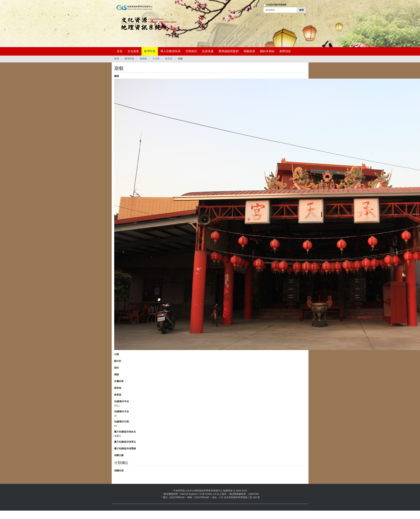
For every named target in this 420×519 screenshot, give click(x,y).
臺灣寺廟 (150, 51)
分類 (117, 354)
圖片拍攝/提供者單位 (125, 442)
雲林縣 (143, 59)
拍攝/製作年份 (122, 401)
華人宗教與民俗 (170, 51)
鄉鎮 (117, 374)
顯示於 (118, 361)
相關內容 (119, 471)
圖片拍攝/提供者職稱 (125, 448)
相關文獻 (119, 455)
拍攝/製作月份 (122, 411)
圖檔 (117, 76)
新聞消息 (285, 51)
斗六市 (156, 59)
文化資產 (133, 51)
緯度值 (118, 395)
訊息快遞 (208, 51)
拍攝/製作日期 (122, 422)
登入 (259, 15)
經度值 (118, 388)
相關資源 (249, 51)
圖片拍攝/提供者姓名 (125, 432)
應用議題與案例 (229, 51)
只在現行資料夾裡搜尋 (276, 5)
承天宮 (169, 59)
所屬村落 (119, 381)
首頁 (120, 51)
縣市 (117, 368)
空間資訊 (191, 51)
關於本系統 (267, 51)
